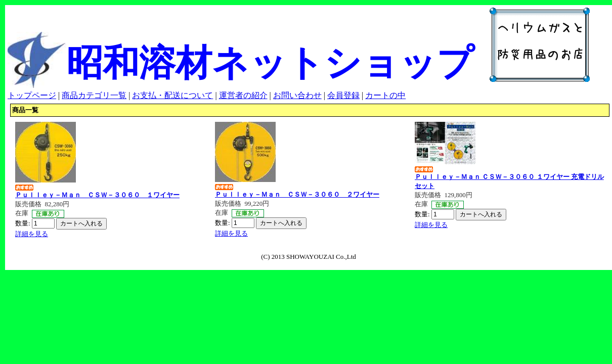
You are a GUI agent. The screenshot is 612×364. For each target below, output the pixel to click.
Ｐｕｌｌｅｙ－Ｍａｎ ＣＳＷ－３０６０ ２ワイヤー (297, 194)
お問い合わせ (297, 95)
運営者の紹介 (243, 95)
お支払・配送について (172, 95)
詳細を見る (32, 234)
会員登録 (343, 95)
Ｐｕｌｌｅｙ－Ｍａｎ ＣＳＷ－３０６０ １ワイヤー (97, 195)
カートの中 (385, 95)
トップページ (32, 95)
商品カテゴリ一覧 (94, 95)
